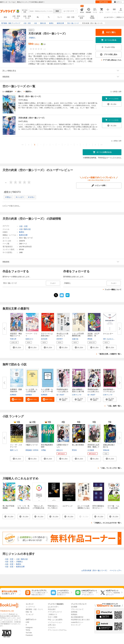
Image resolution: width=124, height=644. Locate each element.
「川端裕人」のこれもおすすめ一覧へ (107, 523)
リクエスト (52, 628)
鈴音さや (60, 450)
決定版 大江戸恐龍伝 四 (93, 335)
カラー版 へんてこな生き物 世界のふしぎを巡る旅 (113, 509)
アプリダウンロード (55, 612)
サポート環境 (53, 617)
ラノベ (60, 17)
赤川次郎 (44, 339)
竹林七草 (13, 339)
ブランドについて (77, 609)
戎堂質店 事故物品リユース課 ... (16, 336)
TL (49, 17)
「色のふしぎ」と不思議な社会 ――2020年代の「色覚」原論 (39, 509)
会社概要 (74, 607)
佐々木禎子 (60, 395)
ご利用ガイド (120, 17)
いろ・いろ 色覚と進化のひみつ (23, 508)
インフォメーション (55, 622)
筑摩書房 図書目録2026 (16, 390)
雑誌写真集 (92, 17)
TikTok (28, 630)
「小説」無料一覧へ (114, 406)
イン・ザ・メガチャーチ (16, 446)
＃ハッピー (20, 197)
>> (101, 145)
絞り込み (25, 11)
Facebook (29, 635)
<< (23, 145)
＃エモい (31, 197)
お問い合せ (52, 625)
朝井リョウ (14, 450)
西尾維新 (29, 450)
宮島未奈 (106, 450)
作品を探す (52, 609)
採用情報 (74, 612)
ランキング (30, 614)
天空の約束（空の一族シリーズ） (32, 118)
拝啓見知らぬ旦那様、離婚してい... (93, 447)
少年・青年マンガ (16, 17)
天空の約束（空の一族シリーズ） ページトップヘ (101, 570)
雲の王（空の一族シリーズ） (30, 96)
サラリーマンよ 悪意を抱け (48, 335)
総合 (5, 17)
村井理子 (60, 339)
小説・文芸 (71, 17)
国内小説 (27, 229)
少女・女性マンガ (27, 17)
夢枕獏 (90, 339)
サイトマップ (76, 625)
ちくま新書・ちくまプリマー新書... (47, 391)
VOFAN (36, 450)
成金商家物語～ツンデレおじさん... (109, 391)
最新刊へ (29, 92)
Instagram (29, 628)
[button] (17, 347)
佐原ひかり (29, 339)
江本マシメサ (77, 395)
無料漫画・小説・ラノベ (34, 609)
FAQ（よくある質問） (56, 620)
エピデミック (68, 506)
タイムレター (108, 334)
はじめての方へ (109, 17)
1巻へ (19, 92)
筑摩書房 (13, 395)
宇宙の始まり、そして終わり (53, 507)
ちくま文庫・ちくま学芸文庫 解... (31, 391)
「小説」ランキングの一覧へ (111, 468)
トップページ (30, 607)
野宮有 (74, 450)
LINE (27, 622)
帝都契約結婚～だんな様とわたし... (93, 391)
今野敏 (43, 450)
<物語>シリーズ (32, 445)
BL (38, 17)
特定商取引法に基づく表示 (80, 620)
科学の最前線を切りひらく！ (98, 507)
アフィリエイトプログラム (57, 630)
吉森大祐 (75, 339)
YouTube (29, 633)
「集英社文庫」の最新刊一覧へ (110, 354)
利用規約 (74, 614)
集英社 (22, 232)
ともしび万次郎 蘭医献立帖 (79, 335)
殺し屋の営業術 (78, 445)
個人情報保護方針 (77, 617)
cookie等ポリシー (77, 622)
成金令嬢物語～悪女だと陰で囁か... (78, 391)
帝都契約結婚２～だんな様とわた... (62, 391)
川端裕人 (32, 38)
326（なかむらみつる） (111, 339)
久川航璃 (91, 450)
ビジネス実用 (81, 17)
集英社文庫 (23, 235)
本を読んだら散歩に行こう (62, 335)
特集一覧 (29, 612)
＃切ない (8, 197)
